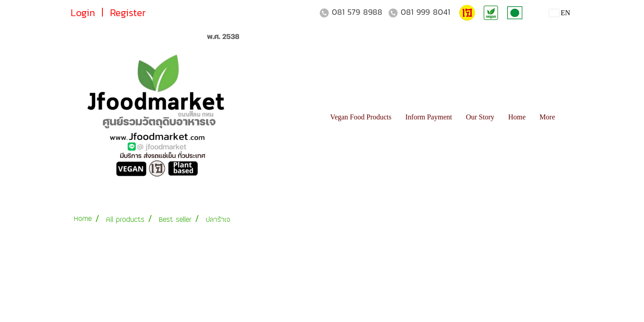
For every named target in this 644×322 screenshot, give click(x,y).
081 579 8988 (357, 12)
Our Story (480, 117)
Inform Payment (428, 117)
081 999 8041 (425, 12)
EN (560, 13)
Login (83, 13)
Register (128, 13)
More (547, 117)
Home (517, 117)
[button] (570, 117)
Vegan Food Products (361, 117)
